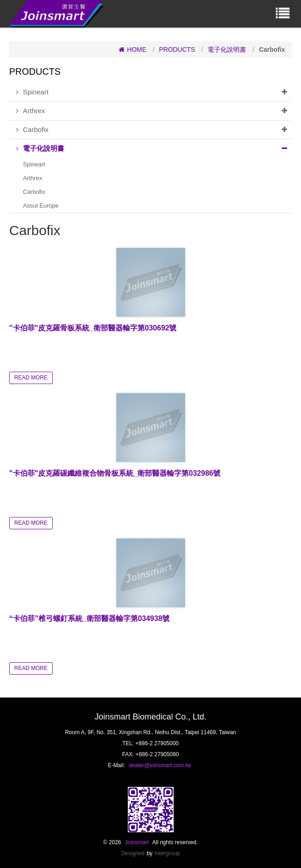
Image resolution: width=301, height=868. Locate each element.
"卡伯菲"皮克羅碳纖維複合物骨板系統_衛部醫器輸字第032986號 (115, 473)
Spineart (154, 92)
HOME (132, 49)
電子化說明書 (227, 49)
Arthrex (154, 111)
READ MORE (31, 378)
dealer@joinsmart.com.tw (160, 765)
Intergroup (167, 853)
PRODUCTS (177, 49)
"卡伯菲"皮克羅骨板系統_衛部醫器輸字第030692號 (93, 328)
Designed (133, 853)
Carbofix (154, 130)
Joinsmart (137, 842)
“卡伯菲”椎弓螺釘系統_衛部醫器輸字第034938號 (89, 618)
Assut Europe (41, 206)
